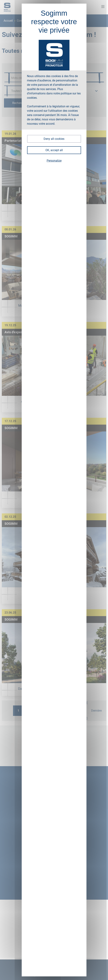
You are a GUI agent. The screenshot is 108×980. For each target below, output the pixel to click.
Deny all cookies (54, 139)
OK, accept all (54, 150)
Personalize (54, 161)
